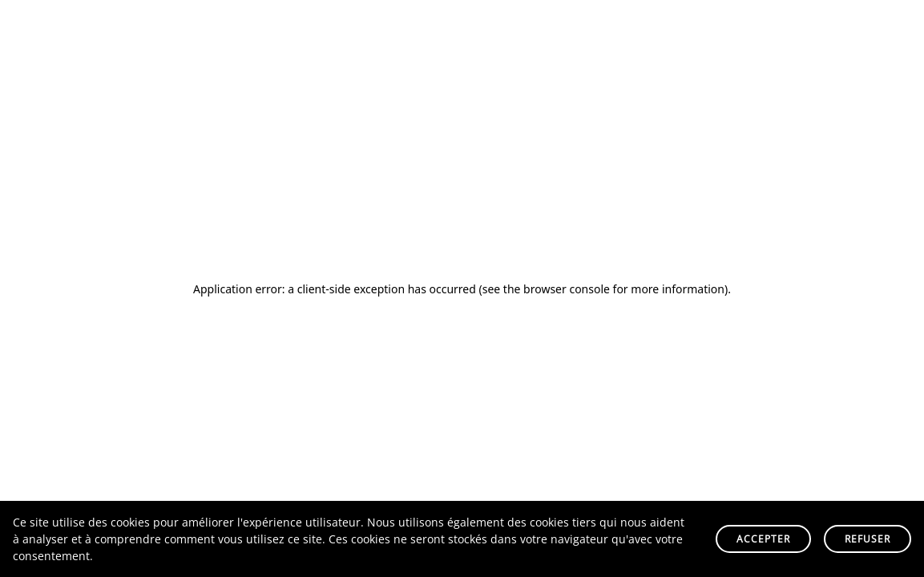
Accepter (763, 539)
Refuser (868, 539)
